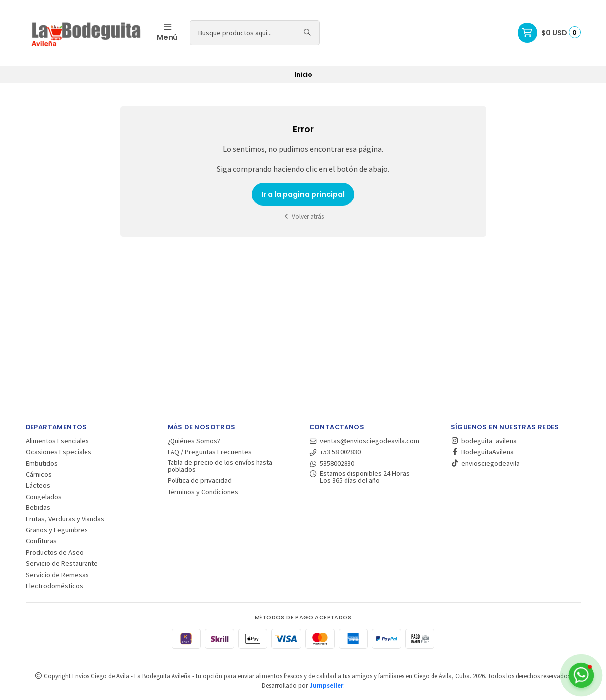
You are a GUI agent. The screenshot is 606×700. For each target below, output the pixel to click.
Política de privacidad (200, 480)
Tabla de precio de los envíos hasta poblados (220, 466)
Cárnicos (39, 474)
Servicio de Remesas (57, 575)
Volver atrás (303, 217)
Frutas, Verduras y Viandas (65, 519)
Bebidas (38, 507)
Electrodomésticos (54, 586)
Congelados (44, 497)
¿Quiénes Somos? (194, 441)
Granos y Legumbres (57, 530)
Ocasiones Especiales (59, 452)
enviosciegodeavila (485, 463)
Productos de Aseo (55, 552)
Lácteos (38, 485)
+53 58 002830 (335, 452)
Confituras (41, 541)
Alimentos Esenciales (57, 441)
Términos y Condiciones (203, 492)
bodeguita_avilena (484, 441)
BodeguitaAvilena (482, 452)
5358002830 (332, 463)
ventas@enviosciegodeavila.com (364, 441)
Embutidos (42, 463)
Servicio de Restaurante (62, 563)
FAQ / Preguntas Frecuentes (210, 452)
